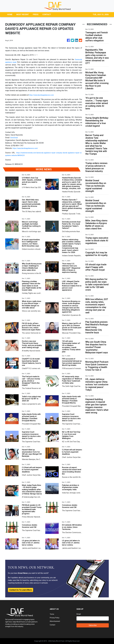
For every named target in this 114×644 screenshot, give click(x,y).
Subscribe (93, 625)
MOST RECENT (23, 14)
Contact (53, 625)
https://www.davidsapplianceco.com (43, 95)
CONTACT (47, 14)
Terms (52, 614)
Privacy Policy (55, 618)
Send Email (15, 138)
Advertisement (55, 621)
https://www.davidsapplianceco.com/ (27, 148)
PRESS (36, 14)
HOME (10, 14)
